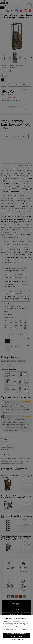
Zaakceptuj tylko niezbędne (17, 634)
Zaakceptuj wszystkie (16, 640)
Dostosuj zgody (16, 637)
